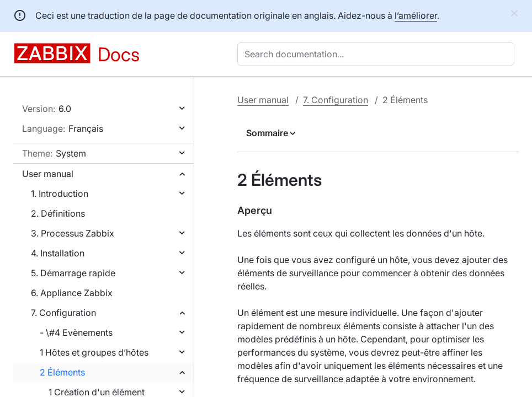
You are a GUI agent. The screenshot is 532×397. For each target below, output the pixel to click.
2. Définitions (58, 213)
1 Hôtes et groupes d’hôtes (94, 352)
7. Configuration (63, 313)
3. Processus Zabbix (73, 233)
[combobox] (378, 54)
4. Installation (58, 253)
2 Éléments (62, 372)
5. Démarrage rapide (73, 273)
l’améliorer (416, 15)
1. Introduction (60, 194)
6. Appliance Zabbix (72, 293)
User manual (48, 174)
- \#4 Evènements (76, 332)
